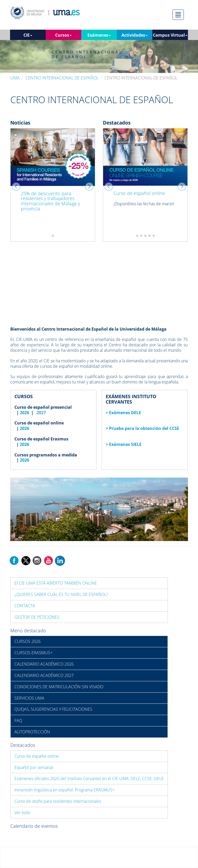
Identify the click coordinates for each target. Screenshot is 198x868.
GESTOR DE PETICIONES (37, 617)
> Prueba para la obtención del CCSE (142, 428)
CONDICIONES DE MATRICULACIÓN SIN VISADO (59, 687)
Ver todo (22, 813)
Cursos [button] (63, 35)
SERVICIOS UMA (29, 698)
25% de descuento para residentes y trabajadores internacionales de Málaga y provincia (50, 201)
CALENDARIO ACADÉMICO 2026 (44, 664)
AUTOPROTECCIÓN (32, 732)
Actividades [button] (135, 35)
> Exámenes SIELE (124, 444)
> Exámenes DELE (123, 413)
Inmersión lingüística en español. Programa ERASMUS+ (65, 790)
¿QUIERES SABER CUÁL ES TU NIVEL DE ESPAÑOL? (61, 594)
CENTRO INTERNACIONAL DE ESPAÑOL (62, 78)
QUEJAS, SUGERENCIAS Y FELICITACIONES (53, 709)
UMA (15, 78)
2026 (24, 413)
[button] (17, 185)
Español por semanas (34, 767)
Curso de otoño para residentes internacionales (58, 801)
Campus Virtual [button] (170, 35)
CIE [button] (28, 35)
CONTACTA (25, 606)
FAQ (18, 720)
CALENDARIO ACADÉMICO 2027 (44, 675)
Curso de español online (139, 193)
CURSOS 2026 (28, 641)
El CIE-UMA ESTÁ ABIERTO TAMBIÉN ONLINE (56, 583)
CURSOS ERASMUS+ (34, 653)
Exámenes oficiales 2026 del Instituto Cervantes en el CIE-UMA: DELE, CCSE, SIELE (89, 779)
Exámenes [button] (99, 35)
